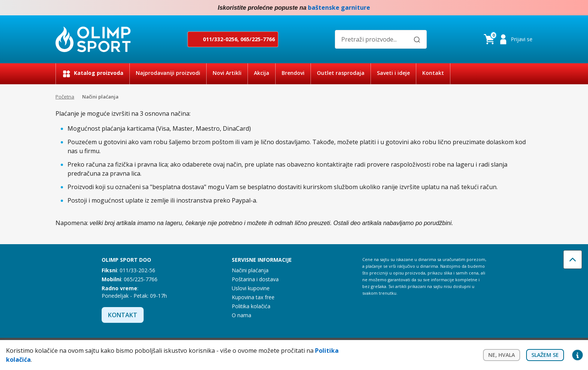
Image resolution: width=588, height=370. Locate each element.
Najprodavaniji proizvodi (168, 73)
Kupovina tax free (253, 297)
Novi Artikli (227, 73)
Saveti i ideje (393, 73)
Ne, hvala (502, 355)
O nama (241, 315)
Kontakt (433, 73)
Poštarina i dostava (255, 279)
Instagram (528, 8)
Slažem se (545, 355)
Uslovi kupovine (251, 288)
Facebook (513, 8)
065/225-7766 (258, 39)
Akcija (262, 73)
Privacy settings (577, 355)
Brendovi (293, 73)
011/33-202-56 (137, 270)
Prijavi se (522, 39)
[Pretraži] (417, 40)
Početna (65, 97)
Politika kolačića (251, 306)
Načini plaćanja (250, 270)
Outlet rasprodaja (341, 73)
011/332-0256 (220, 39)
